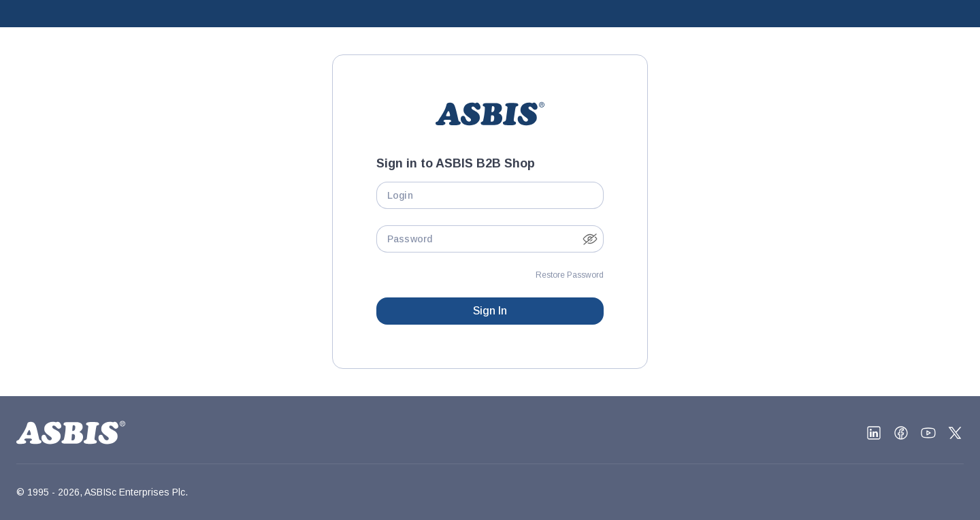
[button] (590, 239)
